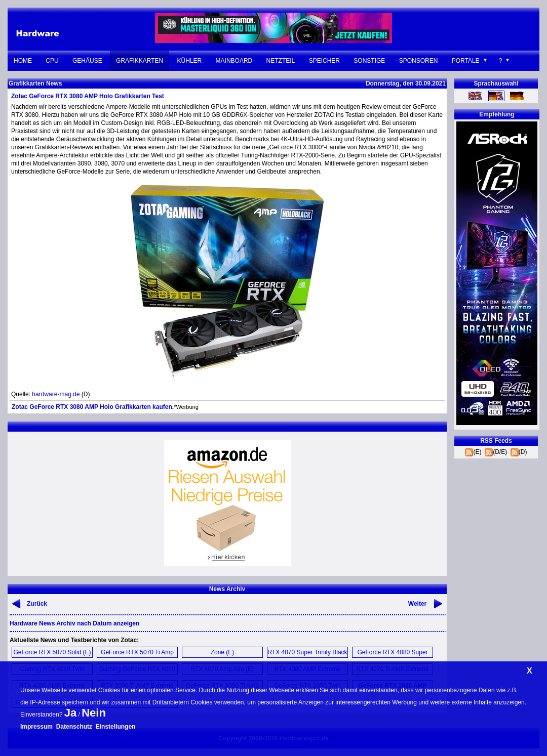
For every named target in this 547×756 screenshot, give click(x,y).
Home (23, 61)
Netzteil (281, 61)
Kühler (190, 61)
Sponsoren (419, 61)
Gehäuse (87, 61)
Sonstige (369, 61)
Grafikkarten (140, 61)
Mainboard (234, 61)
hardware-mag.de (56, 394)
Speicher (324, 61)
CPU (52, 61)
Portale (466, 61)
